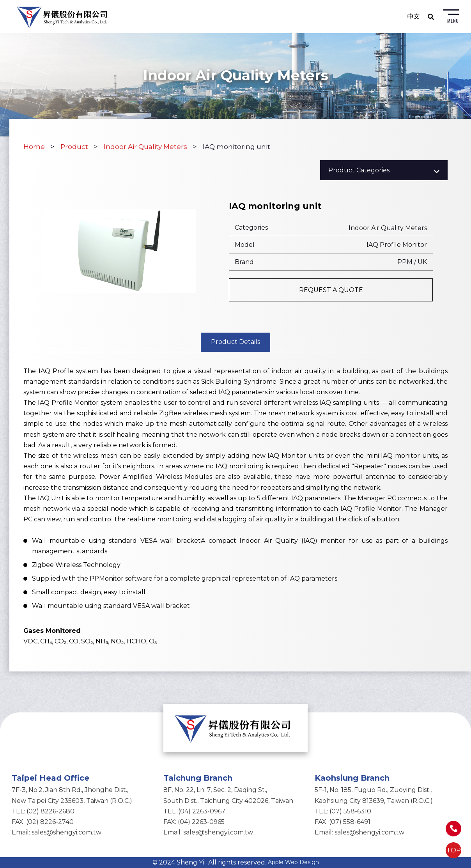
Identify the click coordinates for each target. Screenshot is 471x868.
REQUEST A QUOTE (331, 290)
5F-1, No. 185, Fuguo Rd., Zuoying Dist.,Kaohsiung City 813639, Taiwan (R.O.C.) (374, 795)
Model (245, 245)
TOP (454, 850)
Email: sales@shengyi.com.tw (57, 832)
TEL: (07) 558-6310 (343, 811)
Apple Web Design (293, 862)
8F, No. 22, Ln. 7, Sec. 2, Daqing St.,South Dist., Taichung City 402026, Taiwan (228, 795)
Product (74, 147)
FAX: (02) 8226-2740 (43, 822)
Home (34, 147)
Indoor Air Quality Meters (145, 147)
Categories (251, 228)
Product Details (235, 342)
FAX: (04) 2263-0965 (194, 822)
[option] (119, 251)
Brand (244, 262)
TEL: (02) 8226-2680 (43, 811)
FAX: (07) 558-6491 (343, 822)
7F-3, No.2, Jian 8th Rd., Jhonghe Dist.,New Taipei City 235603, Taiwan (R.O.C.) (72, 795)
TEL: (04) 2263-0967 (194, 811)
